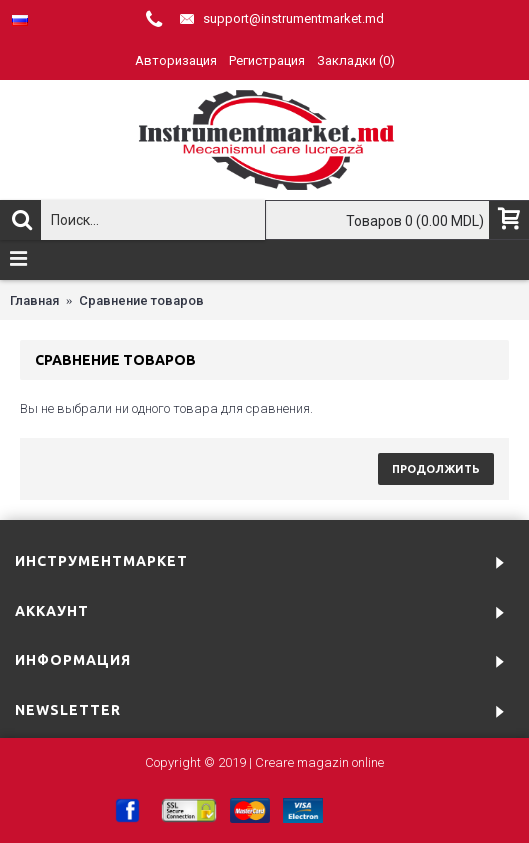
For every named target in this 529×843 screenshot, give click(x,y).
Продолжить (436, 469)
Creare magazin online (319, 762)
